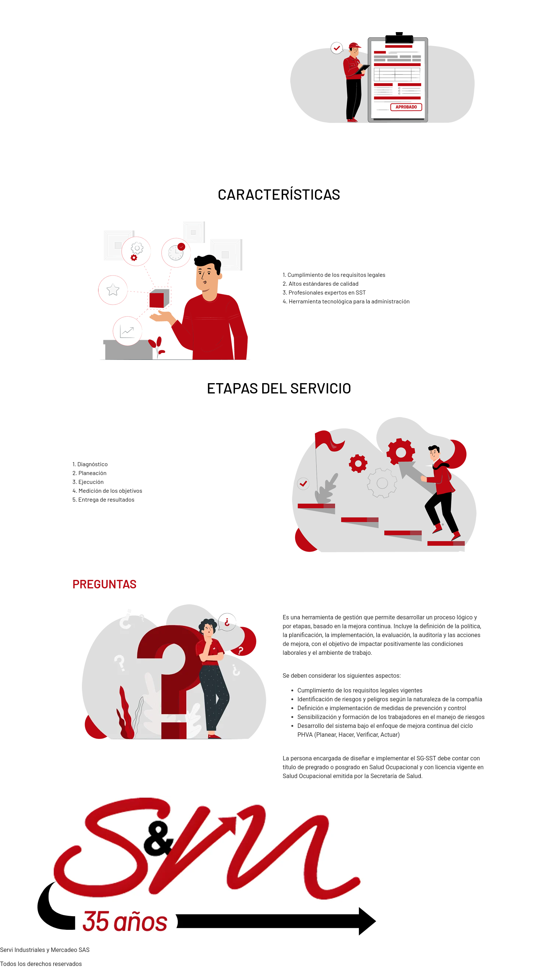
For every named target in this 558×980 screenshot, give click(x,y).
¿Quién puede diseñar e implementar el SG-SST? (346, 749)
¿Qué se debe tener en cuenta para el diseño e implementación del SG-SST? (382, 667)
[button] (384, 609)
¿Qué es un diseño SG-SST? (319, 608)
